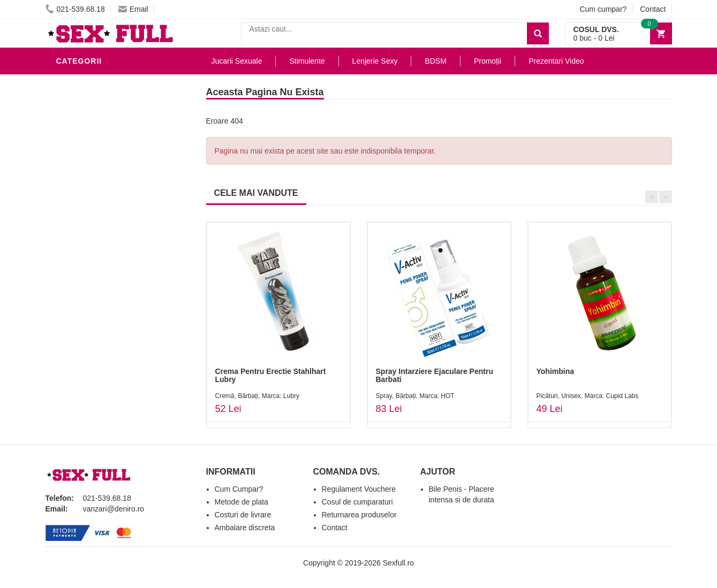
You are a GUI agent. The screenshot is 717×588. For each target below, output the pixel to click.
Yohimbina (556, 371)
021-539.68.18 (75, 9)
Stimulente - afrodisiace (112, 82)
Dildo (71, 179)
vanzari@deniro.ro (114, 509)
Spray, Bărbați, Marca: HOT (415, 396)
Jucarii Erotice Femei (104, 227)
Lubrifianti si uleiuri (103, 131)
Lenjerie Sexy (88, 163)
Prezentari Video (95, 323)
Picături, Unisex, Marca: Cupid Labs (588, 396)
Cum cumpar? (603, 9)
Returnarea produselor (359, 515)
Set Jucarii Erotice (100, 275)
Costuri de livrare (243, 515)
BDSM (70, 195)
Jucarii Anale (88, 211)
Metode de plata (241, 502)
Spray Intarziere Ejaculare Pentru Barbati (435, 375)
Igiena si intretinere (102, 147)
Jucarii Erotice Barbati (109, 98)
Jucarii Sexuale (237, 61)
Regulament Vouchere (359, 489)
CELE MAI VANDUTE (256, 193)
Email (133, 9)
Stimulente (307, 61)
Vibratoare (83, 114)
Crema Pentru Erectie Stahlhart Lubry (271, 375)
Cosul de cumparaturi (357, 502)
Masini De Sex (87, 291)
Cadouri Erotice (94, 259)
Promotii (77, 307)
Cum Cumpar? (239, 489)
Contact (653, 9)
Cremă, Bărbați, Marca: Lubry (257, 396)
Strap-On (78, 243)
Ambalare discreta (245, 528)
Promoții (488, 61)
